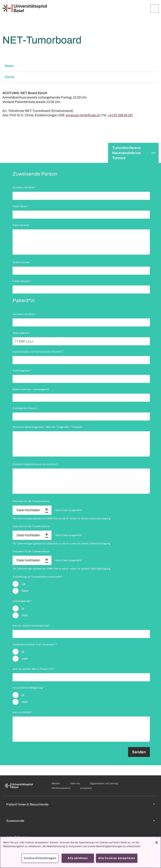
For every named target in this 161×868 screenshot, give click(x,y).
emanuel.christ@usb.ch (83, 115)
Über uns (75, 783)
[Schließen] (157, 843)
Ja (23, 584)
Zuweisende (15, 821)
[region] (80, 852)
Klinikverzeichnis (61, 788)
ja (23, 608)
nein (25, 615)
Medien (56, 783)
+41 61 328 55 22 (120, 115)
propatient (86, 788)
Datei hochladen (28, 510)
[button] (80, 66)
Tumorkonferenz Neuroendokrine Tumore (127, 153)
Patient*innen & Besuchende (27, 804)
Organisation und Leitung (104, 783)
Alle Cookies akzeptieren (117, 858)
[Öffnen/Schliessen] (155, 8)
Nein (25, 591)
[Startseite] (25, 8)
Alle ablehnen (78, 858)
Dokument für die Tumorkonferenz (31, 501)
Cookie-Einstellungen (40, 858)
